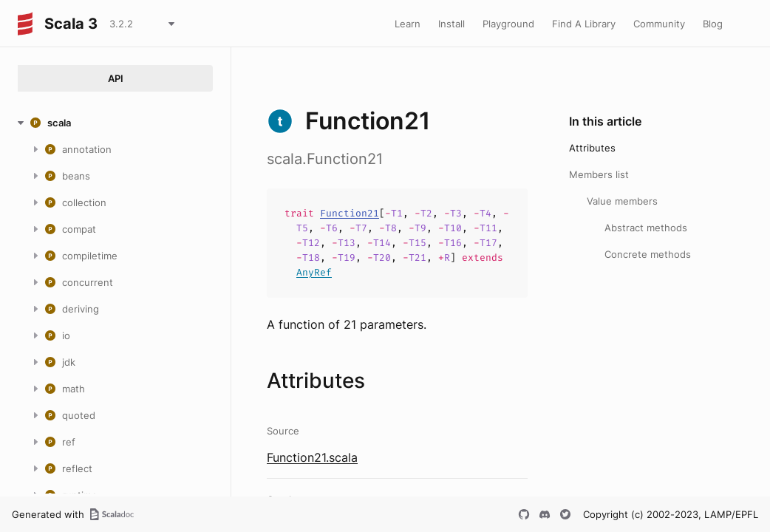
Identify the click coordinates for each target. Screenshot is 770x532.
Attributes (592, 148)
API (116, 78)
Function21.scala (312, 457)
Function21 (350, 213)
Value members (622, 201)
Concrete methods (648, 254)
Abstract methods (646, 228)
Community (659, 24)
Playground (508, 24)
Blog (713, 24)
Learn (408, 24)
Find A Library (584, 24)
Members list (599, 174)
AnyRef (314, 272)
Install (452, 24)
